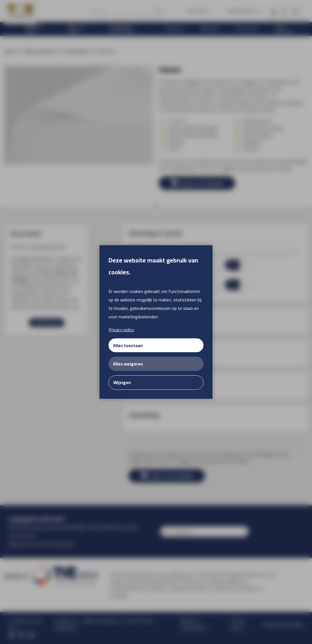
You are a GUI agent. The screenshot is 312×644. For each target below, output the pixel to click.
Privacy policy (121, 330)
